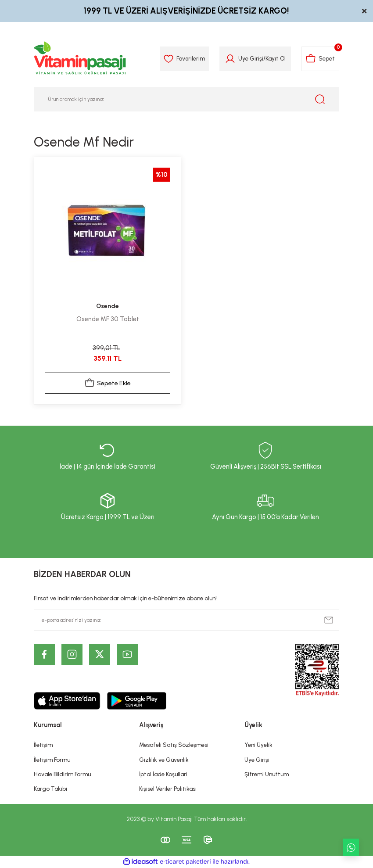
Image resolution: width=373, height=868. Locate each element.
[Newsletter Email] (186, 620)
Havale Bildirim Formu (62, 774)
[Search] (186, 99)
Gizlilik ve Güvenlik (164, 760)
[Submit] (329, 620)
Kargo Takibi (50, 789)
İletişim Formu (52, 760)
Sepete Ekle (108, 383)
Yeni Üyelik (258, 745)
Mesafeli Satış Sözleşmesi (174, 745)
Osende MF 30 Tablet (108, 319)
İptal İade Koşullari (163, 774)
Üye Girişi (257, 760)
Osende (108, 306)
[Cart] (320, 59)
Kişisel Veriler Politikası (168, 789)
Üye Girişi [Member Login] (250, 58)
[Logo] (80, 59)
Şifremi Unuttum (267, 774)
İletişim (43, 745)
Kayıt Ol (275, 58)
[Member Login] (230, 59)
